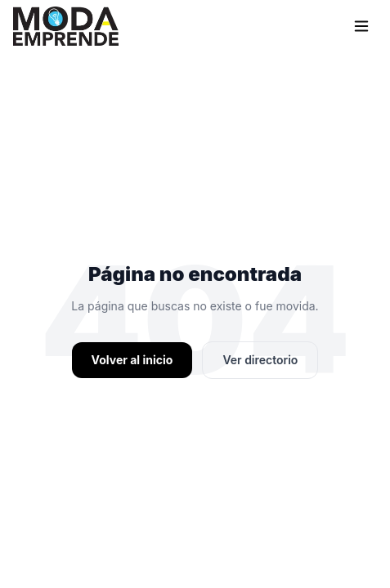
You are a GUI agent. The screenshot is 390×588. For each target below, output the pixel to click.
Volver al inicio (132, 360)
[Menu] (361, 26)
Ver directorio (260, 360)
